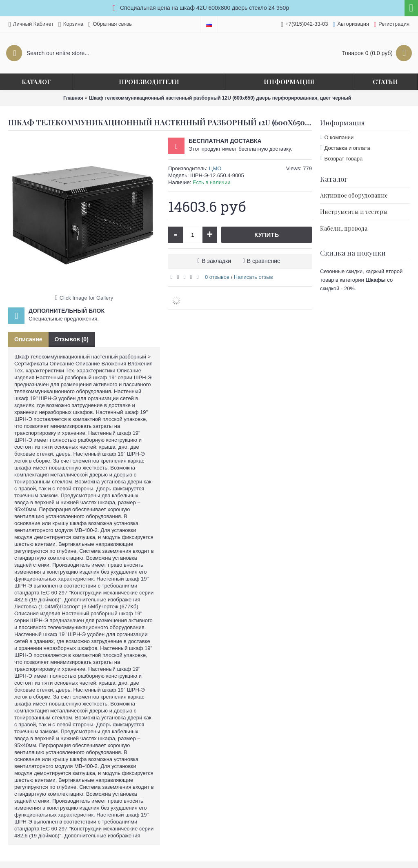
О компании (339, 137)
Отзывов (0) (72, 339)
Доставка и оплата (347, 148)
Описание (28, 339)
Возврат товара (343, 159)
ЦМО (215, 168)
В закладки (216, 261)
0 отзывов (217, 277)
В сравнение (264, 261)
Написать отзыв (253, 277)
